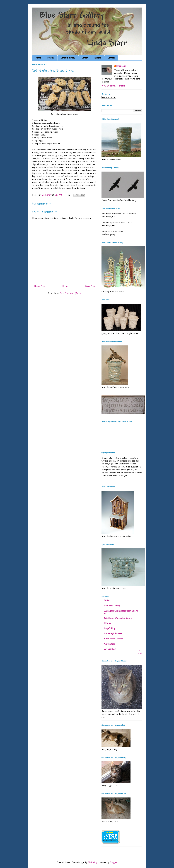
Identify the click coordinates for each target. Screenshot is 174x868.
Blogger (113, 862)
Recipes (98, 58)
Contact (111, 58)
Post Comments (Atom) (71, 293)
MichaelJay (93, 862)
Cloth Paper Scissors (113, 639)
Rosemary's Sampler (113, 634)
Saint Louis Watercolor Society (118, 618)
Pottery (51, 58)
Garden (85, 58)
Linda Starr (121, 66)
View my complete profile (113, 86)
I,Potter (108, 623)
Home (38, 58)
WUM (107, 601)
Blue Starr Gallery (112, 606)
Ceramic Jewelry (68, 58)
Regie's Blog (110, 628)
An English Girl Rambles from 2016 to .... (121, 612)
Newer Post (40, 286)
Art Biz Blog (110, 649)
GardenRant (109, 644)
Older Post (90, 286)
